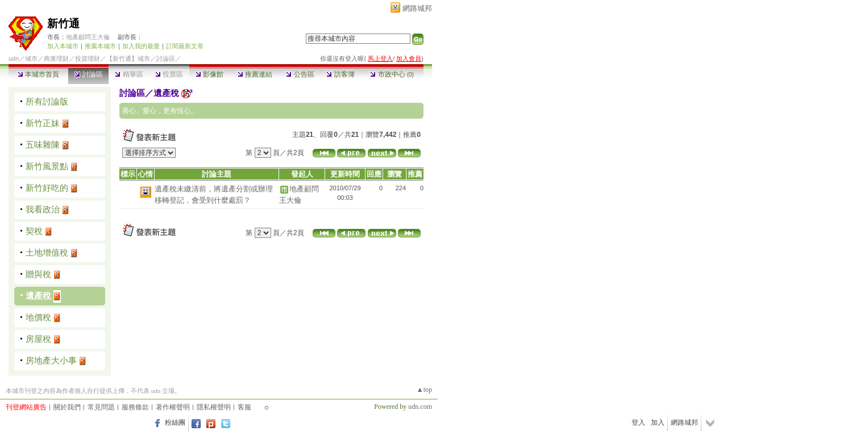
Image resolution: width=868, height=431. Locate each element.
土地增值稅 (47, 252)
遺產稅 (38, 296)
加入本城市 (63, 46)
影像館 (209, 74)
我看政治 (43, 209)
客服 (244, 407)
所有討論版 (47, 101)
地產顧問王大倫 (88, 37)
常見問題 (101, 407)
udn (14, 58)
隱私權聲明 (214, 407)
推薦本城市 (100, 46)
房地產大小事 (51, 360)
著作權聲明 (173, 407)
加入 (658, 422)
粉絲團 (175, 422)
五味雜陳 (43, 145)
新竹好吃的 (47, 188)
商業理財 (56, 58)
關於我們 (67, 407)
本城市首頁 (38, 74)
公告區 (300, 74)
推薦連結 (255, 74)
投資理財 (88, 58)
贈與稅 (38, 274)
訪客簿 (340, 74)
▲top (424, 390)
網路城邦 (417, 8)
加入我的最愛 (141, 46)
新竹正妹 (43, 123)
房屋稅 (38, 339)
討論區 (88, 74)
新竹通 (63, 24)
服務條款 (135, 407)
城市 (31, 58)
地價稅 (38, 317)
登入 (638, 422)
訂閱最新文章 (185, 46)
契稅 (34, 231)
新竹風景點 (47, 166)
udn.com (420, 407)
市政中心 (392, 74)
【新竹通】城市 (128, 58)
